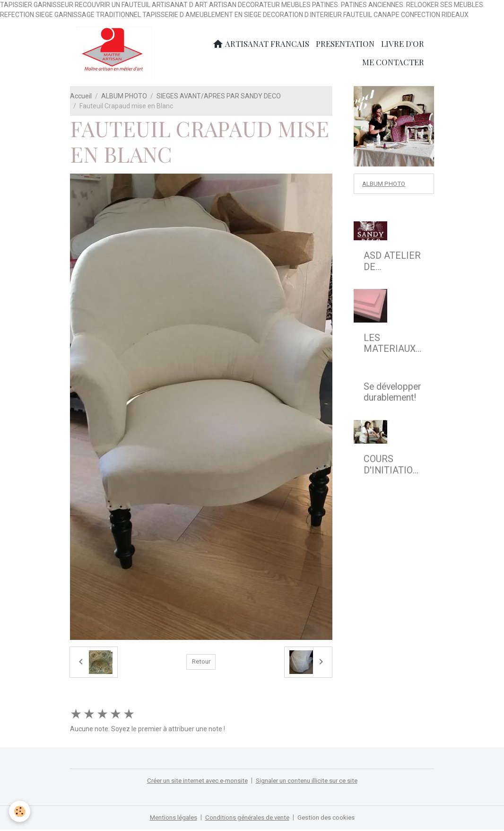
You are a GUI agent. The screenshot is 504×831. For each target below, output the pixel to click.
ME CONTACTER (393, 63)
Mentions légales (169, 819)
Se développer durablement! (392, 394)
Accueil (81, 97)
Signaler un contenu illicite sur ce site (311, 782)
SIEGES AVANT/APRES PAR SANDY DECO (219, 97)
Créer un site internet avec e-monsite (193, 782)
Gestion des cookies (331, 819)
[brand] (115, 54)
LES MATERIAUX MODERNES (390, 346)
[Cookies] (20, 811)
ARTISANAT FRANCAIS (261, 45)
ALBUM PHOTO (124, 97)
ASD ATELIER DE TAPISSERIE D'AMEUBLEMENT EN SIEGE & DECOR (393, 264)
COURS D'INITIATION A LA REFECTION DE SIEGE (391, 467)
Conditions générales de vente (248, 819)
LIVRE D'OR (403, 44)
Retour (201, 664)
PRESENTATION (345, 44)
